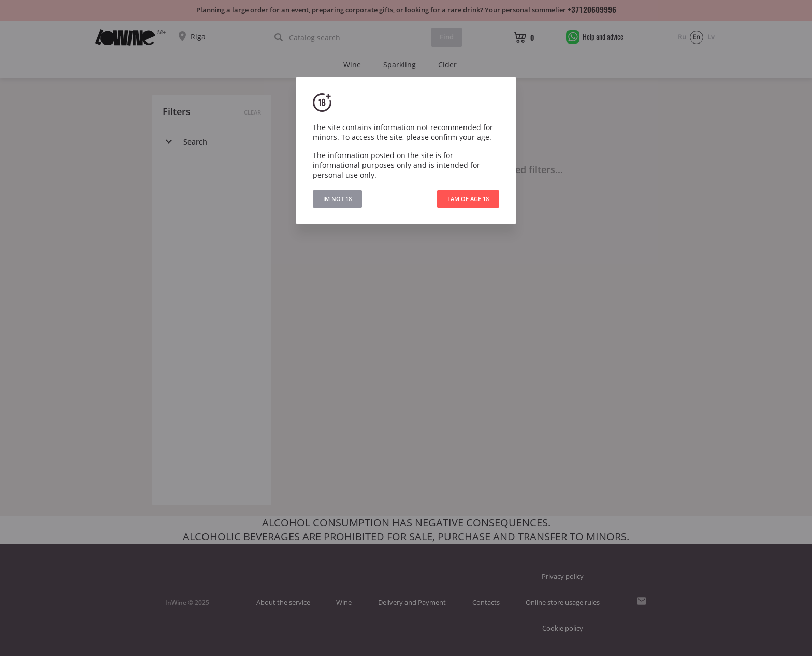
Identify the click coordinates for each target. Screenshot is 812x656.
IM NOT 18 (337, 199)
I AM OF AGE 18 (468, 199)
